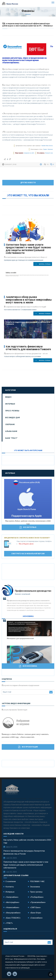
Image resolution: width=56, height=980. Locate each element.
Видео (8, 397)
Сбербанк (10, 424)
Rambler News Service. (47, 146)
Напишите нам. (49, 153)
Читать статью (43, 264)
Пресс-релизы (12, 411)
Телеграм (15, 974)
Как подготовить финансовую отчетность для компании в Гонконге (28, 348)
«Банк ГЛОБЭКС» (13, 918)
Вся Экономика (28, 666)
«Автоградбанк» (12, 902)
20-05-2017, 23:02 (11, 164)
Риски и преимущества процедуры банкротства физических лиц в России (24, 852)
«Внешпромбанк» (13, 913)
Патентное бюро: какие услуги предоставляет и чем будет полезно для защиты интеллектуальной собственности (28, 249)
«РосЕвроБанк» (37, 897)
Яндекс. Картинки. (48, 149)
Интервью (10, 404)
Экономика (35, 887)
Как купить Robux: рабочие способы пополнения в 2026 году (27, 841)
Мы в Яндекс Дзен (26, 544)
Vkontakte (9, 974)
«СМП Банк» (35, 907)
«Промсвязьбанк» (38, 902)
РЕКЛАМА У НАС (37, 881)
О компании (11, 881)
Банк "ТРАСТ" (11, 438)
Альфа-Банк (11, 431)
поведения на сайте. (29, 153)
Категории (10, 390)
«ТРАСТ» (9, 923)
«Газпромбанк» (12, 897)
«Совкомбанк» (36, 918)
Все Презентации (28, 747)
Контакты (10, 887)
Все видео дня (13, 418)
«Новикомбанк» (12, 907)
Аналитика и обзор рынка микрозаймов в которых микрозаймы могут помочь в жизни (29, 300)
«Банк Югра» (36, 913)
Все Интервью (28, 527)
